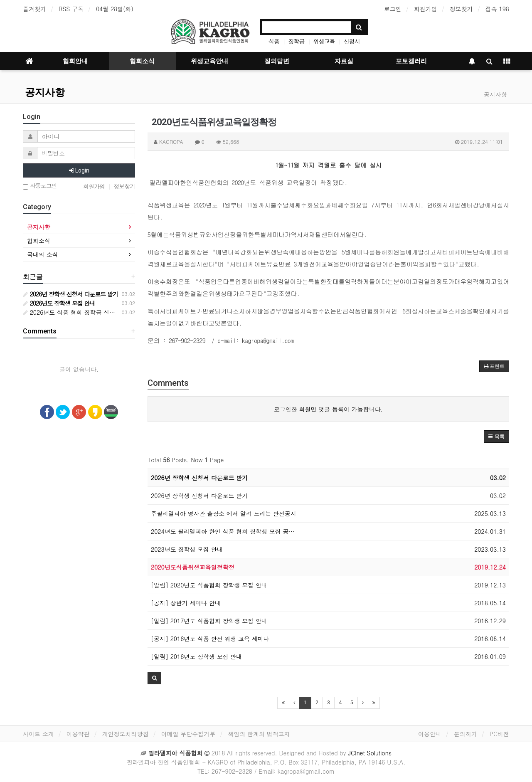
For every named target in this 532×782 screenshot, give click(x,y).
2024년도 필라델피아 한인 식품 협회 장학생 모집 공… (223, 531)
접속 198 (497, 9)
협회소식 (142, 61)
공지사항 (45, 92)
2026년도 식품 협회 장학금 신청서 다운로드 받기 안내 (98, 312)
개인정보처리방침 (126, 734)
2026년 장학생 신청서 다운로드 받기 (199, 478)
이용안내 (430, 734)
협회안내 (75, 61)
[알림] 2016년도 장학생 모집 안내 (196, 656)
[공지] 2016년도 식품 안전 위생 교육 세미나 (210, 639)
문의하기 (465, 734)
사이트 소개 (38, 734)
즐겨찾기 (34, 9)
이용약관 (78, 734)
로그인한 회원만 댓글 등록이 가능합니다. (328, 409)
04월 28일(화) (115, 9)
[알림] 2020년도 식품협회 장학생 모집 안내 (209, 585)
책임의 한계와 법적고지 (259, 734)
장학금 (296, 41)
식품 (274, 41)
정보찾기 (461, 9)
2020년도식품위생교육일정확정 (193, 567)
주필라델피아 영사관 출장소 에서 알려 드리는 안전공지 (224, 513)
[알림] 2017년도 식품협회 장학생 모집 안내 (209, 621)
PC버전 (499, 734)
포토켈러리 (411, 61)
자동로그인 (40, 186)
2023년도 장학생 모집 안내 (187, 549)
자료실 (344, 61)
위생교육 (324, 41)
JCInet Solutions (370, 753)
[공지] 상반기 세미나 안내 (186, 603)
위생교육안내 (209, 61)
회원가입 (426, 9)
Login (79, 170)
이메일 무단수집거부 (188, 734)
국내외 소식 (43, 254)
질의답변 (277, 61)
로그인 (393, 9)
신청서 (352, 41)
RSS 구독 (71, 9)
